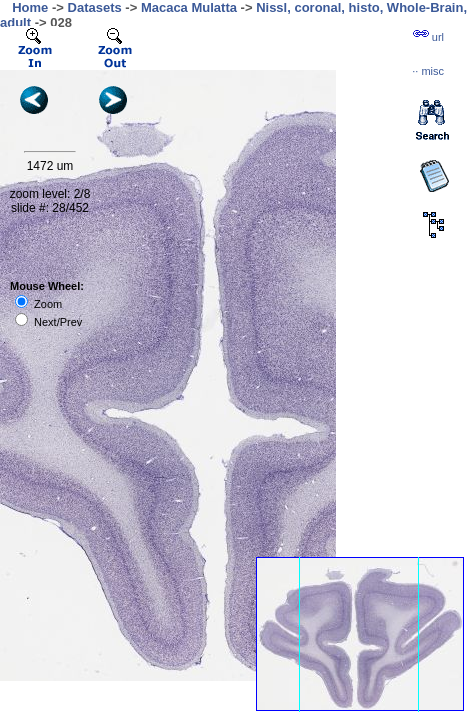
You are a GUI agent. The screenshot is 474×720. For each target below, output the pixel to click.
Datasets (95, 7)
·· (428, 71)
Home (30, 7)
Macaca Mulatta (189, 7)
